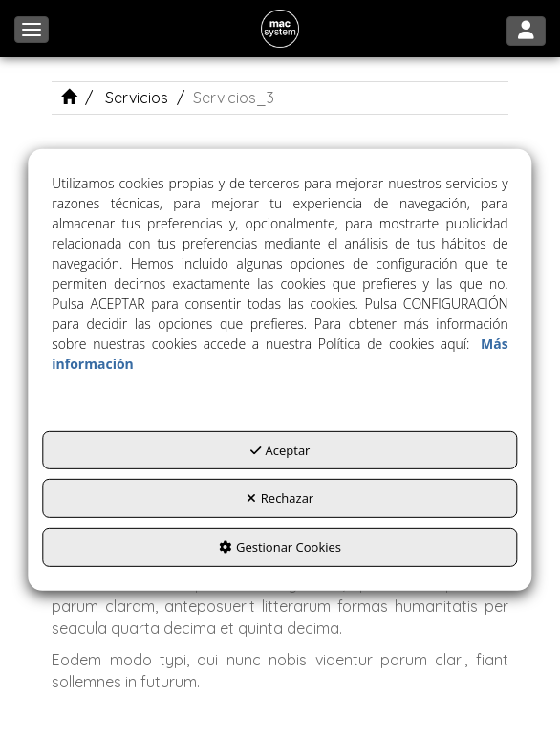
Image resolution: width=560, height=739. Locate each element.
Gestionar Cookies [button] (280, 547)
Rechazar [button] (280, 498)
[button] (280, 29)
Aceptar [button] (280, 450)
